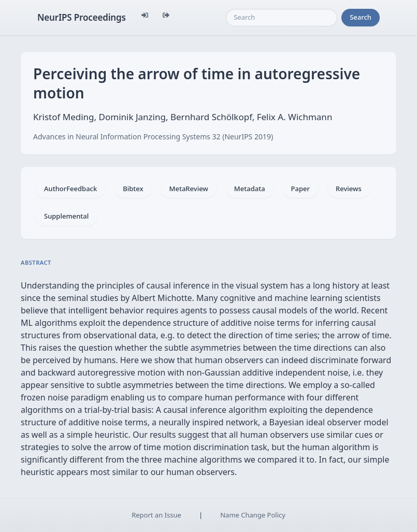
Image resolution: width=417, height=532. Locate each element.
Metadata (250, 189)
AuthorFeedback (70, 189)
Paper (300, 189)
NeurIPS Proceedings (82, 17)
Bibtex (133, 189)
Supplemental (66, 216)
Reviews (349, 189)
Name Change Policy (253, 515)
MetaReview (189, 189)
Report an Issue (156, 515)
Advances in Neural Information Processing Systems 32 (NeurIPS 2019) (153, 136)
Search (361, 17)
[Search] (282, 18)
